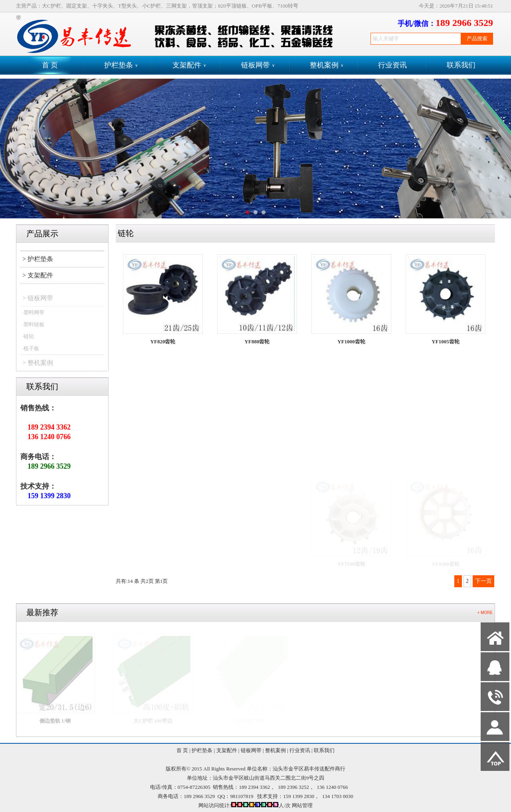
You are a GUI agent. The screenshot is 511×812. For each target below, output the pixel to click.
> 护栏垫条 (38, 259)
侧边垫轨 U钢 (59, 721)
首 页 (50, 65)
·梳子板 (31, 351)
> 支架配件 (38, 275)
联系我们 (461, 65)
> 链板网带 (38, 301)
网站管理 (302, 805)
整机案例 (327, 65)
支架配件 (189, 65)
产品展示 (42, 234)
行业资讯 (392, 65)
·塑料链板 (33, 327)
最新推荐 (42, 612)
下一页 (483, 581)
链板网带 (258, 65)
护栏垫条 (121, 65)
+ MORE (485, 613)
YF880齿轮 (257, 342)
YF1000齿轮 (351, 342)
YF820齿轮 (163, 342)
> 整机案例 (38, 365)
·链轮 (28, 339)
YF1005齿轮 (445, 343)
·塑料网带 (33, 315)
